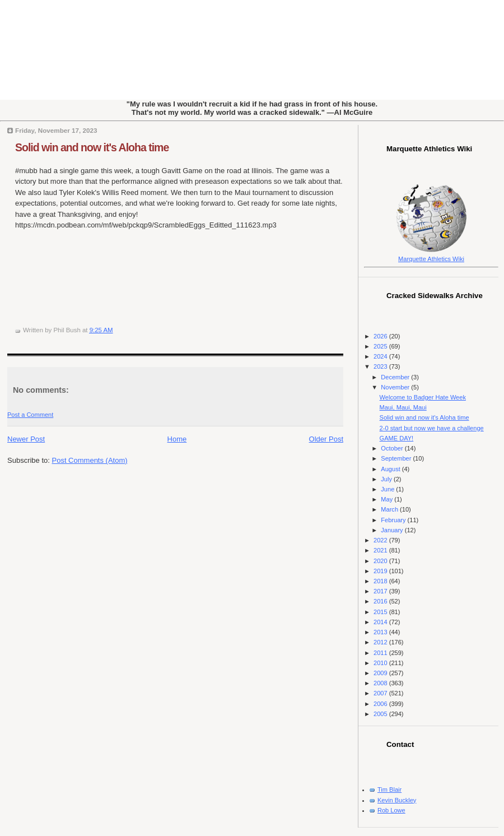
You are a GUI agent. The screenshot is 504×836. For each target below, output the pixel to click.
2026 (381, 336)
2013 (381, 632)
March (390, 509)
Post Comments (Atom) (90, 460)
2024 (381, 356)
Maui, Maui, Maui (403, 407)
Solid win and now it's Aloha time (92, 147)
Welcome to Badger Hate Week (423, 397)
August (391, 469)
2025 (381, 346)
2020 (381, 561)
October (393, 448)
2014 (381, 622)
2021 (381, 550)
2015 (381, 612)
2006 (381, 704)
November (396, 387)
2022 (381, 540)
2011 (381, 653)
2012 (381, 642)
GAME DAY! (397, 438)
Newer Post (26, 439)
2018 (381, 581)
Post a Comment (30, 415)
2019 (381, 571)
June (388, 489)
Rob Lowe (391, 810)
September (397, 458)
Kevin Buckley (397, 800)
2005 (381, 714)
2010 (381, 663)
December (396, 377)
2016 (381, 601)
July (387, 479)
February (394, 520)
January (393, 530)
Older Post (326, 439)
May (388, 499)
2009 (381, 673)
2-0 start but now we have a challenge (432, 428)
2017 (381, 591)
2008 (381, 683)
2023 (381, 366)
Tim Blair (389, 789)
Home (177, 439)
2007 (381, 693)
